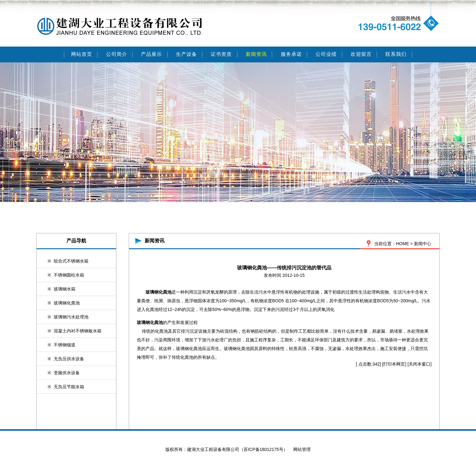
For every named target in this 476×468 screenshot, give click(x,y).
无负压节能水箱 (69, 387)
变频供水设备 (67, 373)
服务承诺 (291, 54)
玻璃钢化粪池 (67, 303)
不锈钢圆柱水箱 (69, 275)
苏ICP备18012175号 (263, 449)
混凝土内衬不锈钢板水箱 (78, 331)
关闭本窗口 (420, 364)
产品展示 (151, 54)
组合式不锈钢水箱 (71, 261)
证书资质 (221, 54)
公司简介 (117, 54)
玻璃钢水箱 (65, 289)
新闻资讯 (256, 54)
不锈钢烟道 (65, 345)
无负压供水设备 (69, 359)
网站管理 (302, 449)
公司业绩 (326, 54)
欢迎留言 (361, 54)
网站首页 (82, 54)
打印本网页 (394, 364)
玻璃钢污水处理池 (71, 317)
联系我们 (396, 54)
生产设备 (186, 54)
